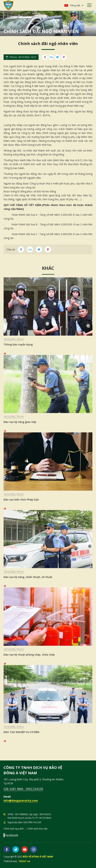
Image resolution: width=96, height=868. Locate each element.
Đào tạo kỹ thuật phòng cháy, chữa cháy (29, 655)
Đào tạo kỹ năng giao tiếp (20, 422)
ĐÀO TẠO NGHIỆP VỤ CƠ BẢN (21, 732)
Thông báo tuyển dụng (18, 344)
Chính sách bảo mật (37, 829)
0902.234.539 (34, 789)
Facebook (11, 835)
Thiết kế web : (11, 861)
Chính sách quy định (14, 829)
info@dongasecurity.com (21, 800)
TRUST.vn (24, 861)
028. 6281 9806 (13, 789)
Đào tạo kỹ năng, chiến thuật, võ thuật (28, 577)
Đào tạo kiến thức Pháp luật (21, 500)
